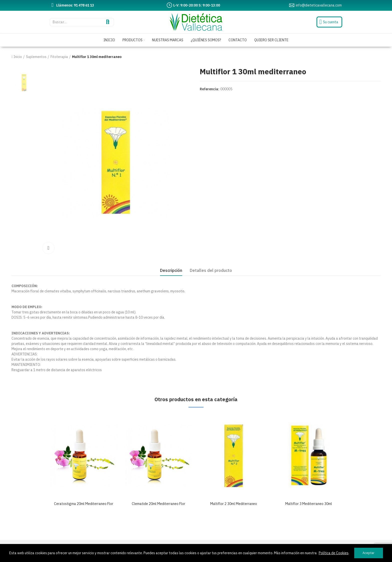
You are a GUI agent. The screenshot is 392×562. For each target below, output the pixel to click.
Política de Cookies (334, 553)
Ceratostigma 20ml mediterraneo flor (84, 504)
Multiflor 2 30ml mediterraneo (234, 504)
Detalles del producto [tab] (211, 270)
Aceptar (368, 553)
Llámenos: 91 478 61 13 (75, 5)
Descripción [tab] (171, 270)
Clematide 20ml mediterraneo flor (158, 504)
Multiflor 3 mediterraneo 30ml (309, 504)
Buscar (108, 22)
